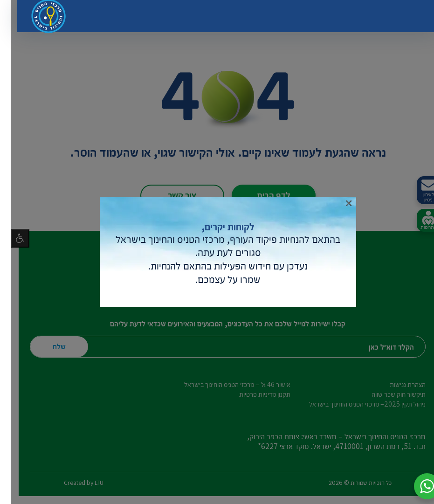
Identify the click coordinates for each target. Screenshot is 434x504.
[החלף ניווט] (404, 19)
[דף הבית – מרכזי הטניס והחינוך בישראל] (39, 19)
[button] (416, 486)
